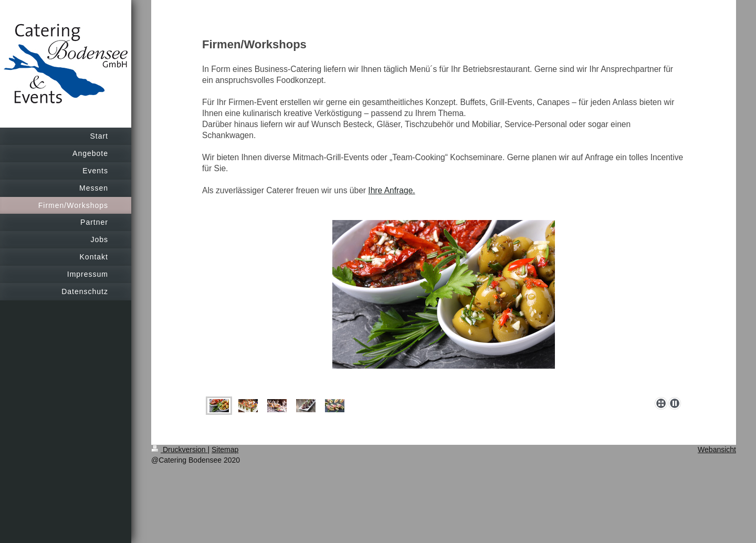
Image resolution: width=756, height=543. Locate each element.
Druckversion (179, 450)
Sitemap (225, 450)
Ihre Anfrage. (391, 190)
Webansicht (717, 450)
